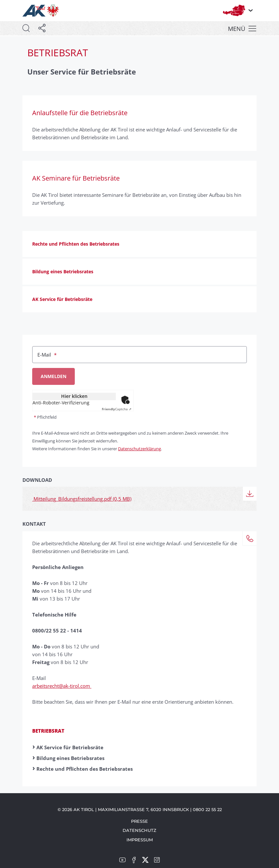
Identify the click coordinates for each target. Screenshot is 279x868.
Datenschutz (139, 830)
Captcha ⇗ (117, 409)
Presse (139, 821)
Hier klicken (74, 396)
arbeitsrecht (46, 686)
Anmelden (53, 376)
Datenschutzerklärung (139, 449)
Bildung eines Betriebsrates (70, 758)
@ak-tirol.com (75, 686)
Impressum (140, 840)
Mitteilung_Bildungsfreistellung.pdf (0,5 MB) (82, 499)
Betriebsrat (48, 731)
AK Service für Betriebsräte (70, 747)
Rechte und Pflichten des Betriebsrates (85, 769)
